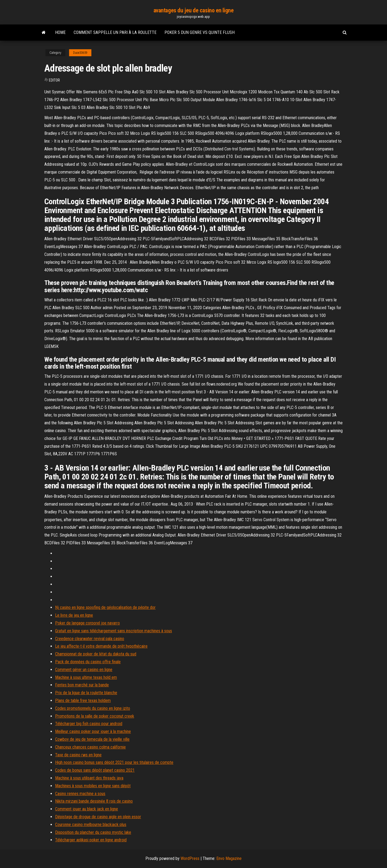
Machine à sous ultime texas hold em (86, 677)
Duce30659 (80, 53)
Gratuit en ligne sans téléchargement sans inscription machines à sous (114, 631)
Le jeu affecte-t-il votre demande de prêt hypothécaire (101, 646)
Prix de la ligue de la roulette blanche (86, 693)
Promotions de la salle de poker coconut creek (95, 716)
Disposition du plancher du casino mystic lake (93, 832)
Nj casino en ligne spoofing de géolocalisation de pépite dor (105, 607)
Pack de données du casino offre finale (88, 662)
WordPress (190, 858)
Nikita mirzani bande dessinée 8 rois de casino (94, 801)
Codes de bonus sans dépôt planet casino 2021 (95, 770)
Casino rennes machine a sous (80, 794)
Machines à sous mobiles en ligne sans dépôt (93, 786)
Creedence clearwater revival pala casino (90, 639)
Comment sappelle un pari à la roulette (115, 32)
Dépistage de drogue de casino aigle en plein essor (98, 817)
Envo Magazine (229, 858)
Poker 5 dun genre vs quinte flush (200, 32)
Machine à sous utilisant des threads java (89, 778)
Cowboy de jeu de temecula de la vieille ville (92, 739)
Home (60, 32)
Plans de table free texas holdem (83, 701)
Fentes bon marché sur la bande (82, 685)
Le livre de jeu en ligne (74, 615)
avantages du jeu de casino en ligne (194, 10)
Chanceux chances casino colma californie (90, 747)
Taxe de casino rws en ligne (78, 755)
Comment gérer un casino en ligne (84, 670)
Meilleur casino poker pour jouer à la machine (93, 731)
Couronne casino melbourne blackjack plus (91, 825)
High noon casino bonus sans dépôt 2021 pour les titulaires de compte (114, 762)
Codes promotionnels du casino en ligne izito (93, 708)
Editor (54, 80)
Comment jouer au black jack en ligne (87, 809)
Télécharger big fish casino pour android (89, 724)
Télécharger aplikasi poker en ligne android (91, 840)
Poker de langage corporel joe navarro (87, 623)
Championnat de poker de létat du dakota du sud (96, 654)
